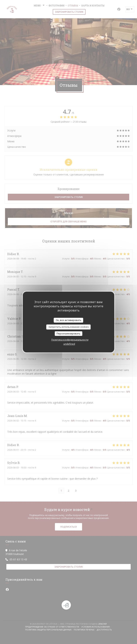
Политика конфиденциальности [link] (70, 340)
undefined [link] (69, 344)
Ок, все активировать (69, 320)
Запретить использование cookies (69, 327)
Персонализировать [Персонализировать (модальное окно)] (68, 333)
